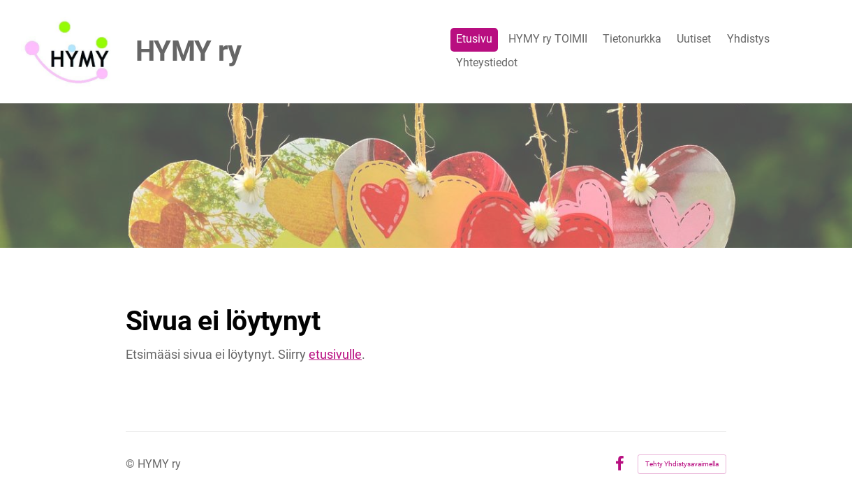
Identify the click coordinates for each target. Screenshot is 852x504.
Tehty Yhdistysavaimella (682, 464)
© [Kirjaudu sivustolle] (132, 464)
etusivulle (335, 354)
